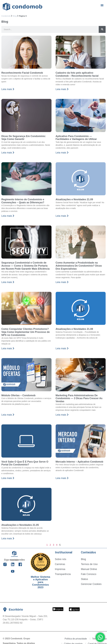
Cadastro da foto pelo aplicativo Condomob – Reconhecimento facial (77, 74)
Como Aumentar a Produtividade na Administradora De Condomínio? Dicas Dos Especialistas (79, 266)
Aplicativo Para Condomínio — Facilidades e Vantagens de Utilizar (76, 138)
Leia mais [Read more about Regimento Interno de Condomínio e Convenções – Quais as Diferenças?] (8, 216)
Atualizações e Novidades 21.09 (74, 199)
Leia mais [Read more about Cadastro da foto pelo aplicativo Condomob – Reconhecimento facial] (62, 89)
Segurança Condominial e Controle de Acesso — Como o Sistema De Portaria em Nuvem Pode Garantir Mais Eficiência (25, 266)
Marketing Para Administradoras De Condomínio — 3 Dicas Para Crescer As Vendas (79, 398)
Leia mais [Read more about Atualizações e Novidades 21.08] (62, 348)
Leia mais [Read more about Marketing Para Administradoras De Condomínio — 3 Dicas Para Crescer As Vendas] (62, 415)
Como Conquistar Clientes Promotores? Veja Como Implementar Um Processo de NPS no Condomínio (26, 332)
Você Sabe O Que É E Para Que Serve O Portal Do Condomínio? (25, 463)
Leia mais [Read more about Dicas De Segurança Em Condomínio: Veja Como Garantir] (8, 153)
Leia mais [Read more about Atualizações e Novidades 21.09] (62, 216)
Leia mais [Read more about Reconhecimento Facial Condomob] (8, 89)
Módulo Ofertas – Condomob (18, 395)
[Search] (102, 29)
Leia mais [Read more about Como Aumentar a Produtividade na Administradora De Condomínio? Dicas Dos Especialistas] (62, 282)
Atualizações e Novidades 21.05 (20, 525)
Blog (15, 16)
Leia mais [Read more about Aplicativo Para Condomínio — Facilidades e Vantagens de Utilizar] (62, 153)
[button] (102, 5)
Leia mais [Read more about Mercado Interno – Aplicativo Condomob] (62, 478)
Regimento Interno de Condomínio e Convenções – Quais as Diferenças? (23, 201)
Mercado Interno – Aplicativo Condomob (79, 462)
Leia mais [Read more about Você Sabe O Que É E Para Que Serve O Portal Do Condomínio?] (8, 478)
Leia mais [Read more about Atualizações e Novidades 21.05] (8, 538)
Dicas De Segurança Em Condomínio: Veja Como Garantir (24, 138)
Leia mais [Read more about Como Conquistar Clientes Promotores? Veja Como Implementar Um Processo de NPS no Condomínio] (8, 348)
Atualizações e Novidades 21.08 (74, 329)
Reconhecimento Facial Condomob (22, 73)
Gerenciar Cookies (91, 584)
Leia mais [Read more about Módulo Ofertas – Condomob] (8, 415)
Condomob (6, 16)
